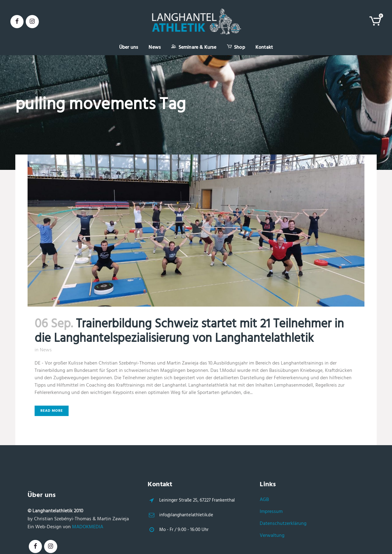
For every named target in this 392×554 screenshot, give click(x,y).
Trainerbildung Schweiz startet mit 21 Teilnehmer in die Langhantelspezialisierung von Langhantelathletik (189, 332)
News (46, 350)
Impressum (271, 512)
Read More (52, 411)
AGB (264, 500)
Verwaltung (272, 536)
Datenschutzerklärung (283, 524)
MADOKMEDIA (88, 527)
